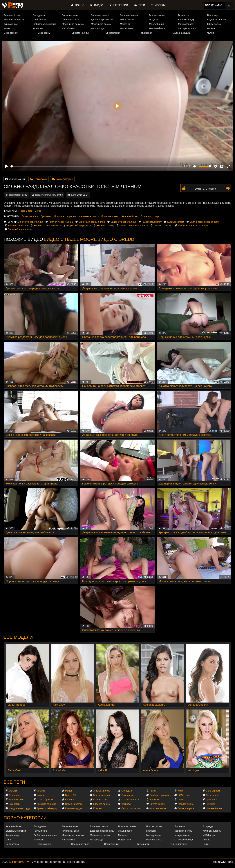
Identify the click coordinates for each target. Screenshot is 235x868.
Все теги (14, 782)
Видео (97, 5)
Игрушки (154, 20)
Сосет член (212, 795)
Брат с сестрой (102, 795)
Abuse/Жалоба (223, 862)
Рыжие (211, 28)
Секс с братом (45, 800)
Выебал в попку (105, 226)
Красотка (70, 800)
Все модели (18, 637)
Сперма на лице (81, 33)
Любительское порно (44, 24)
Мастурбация (157, 24)
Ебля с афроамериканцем (204, 222)
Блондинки (39, 15)
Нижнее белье (157, 28)
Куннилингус (11, 24)
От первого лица (187, 28)
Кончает (98, 808)
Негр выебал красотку (79, 226)
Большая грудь (186, 808)
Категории (119, 5)
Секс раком (44, 33)
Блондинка (127, 795)
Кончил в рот (100, 800)
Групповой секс (70, 20)
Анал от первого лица (61, 222)
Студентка (15, 795)
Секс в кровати (73, 804)
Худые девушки (182, 33)
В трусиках (156, 800)
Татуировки (146, 33)
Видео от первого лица (123, 222)
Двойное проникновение (104, 20)
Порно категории (25, 818)
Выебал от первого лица (47, 226)
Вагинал (126, 804)
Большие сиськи (100, 15)
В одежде (213, 15)
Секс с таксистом (131, 808)
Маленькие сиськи (101, 24)
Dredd (38, 211)
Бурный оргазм (176, 222)
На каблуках (69, 28)
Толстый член (16, 800)
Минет (7, 28)
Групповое (212, 800)
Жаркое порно (186, 804)
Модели (158, 5)
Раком (153, 791)
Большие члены (129, 15)
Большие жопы (70, 15)
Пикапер (211, 804)
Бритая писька (157, 15)
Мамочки (125, 24)
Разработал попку (152, 222)
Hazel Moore (26, 211)
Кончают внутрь (187, 20)
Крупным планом (217, 20)
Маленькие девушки (73, 24)
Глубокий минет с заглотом (193, 226)
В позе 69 (70, 795)
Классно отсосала (18, 226)
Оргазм (13, 791)
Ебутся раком (157, 804)
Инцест (41, 791)
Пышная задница (46, 804)
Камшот (41, 795)
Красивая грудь (74, 808)
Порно (78, 5)
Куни (180, 791)
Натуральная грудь (19, 808)
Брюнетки (183, 15)
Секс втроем (11, 33)
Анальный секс (12, 15)
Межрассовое (186, 24)
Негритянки (126, 28)
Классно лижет (158, 808)
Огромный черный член (92, 222)
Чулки (210, 33)
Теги (139, 5)
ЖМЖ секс (184, 795)
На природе (97, 28)
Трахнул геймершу (47, 808)
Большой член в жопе (20, 229)
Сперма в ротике (163, 226)
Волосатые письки (14, 20)
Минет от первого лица (30, 222)
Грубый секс (39, 20)
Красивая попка (130, 800)
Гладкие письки (102, 804)
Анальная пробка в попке (134, 226)
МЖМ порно (214, 24)
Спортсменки (113, 33)
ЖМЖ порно (127, 20)
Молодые (38, 28)
